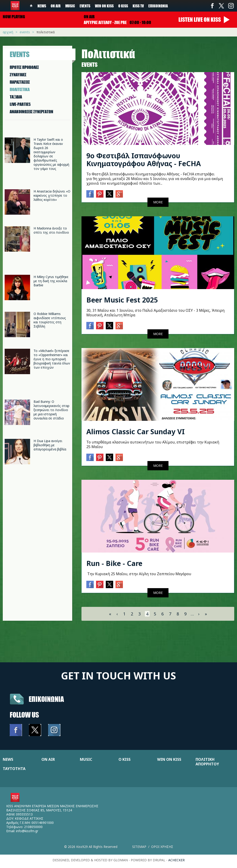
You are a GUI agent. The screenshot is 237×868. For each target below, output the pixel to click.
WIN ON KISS (169, 759)
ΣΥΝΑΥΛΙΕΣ (18, 75)
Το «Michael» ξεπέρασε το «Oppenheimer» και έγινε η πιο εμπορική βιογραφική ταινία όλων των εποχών (52, 359)
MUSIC (86, 759)
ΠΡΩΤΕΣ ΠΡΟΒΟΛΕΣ (24, 67)
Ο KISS (125, 759)
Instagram (231, 6)
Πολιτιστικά (45, 32)
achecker (176, 860)
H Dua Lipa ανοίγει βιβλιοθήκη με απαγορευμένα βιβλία (50, 445)
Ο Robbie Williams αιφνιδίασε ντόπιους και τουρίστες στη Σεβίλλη (50, 320)
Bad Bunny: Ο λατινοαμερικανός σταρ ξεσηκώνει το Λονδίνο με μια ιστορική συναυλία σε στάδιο (51, 410)
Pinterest (100, 194)
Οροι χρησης (162, 847)
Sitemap (139, 847)
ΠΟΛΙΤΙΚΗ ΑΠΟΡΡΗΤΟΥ (207, 762)
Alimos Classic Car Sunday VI (136, 432)
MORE (158, 202)
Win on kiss (104, 6)
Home (31, 6)
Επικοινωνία (158, 6)
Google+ (119, 194)
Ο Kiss (123, 6)
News (42, 6)
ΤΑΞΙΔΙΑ (16, 97)
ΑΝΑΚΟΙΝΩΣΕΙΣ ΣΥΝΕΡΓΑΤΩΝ (31, 112)
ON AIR (48, 759)
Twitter (221, 6)
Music (70, 6)
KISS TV (138, 6)
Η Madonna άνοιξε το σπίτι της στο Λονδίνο (51, 230)
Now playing (14, 17)
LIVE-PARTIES (20, 104)
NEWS (8, 759)
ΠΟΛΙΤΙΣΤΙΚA (20, 89)
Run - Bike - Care (114, 563)
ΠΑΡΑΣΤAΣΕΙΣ (20, 82)
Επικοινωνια (46, 699)
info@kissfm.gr (27, 831)
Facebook (212, 6)
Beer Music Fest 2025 (122, 300)
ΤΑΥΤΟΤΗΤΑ (14, 769)
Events (85, 6)
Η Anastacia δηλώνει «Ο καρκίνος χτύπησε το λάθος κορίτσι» (52, 195)
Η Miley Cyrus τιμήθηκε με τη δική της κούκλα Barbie (51, 281)
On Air (56, 6)
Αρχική (8, 32)
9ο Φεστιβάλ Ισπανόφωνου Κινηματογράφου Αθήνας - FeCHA (144, 160)
